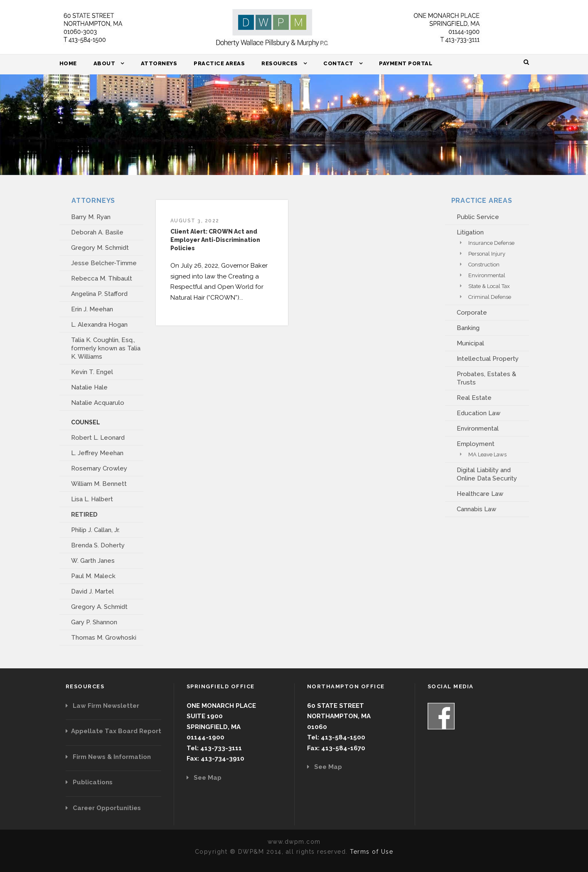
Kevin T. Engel (92, 372)
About (105, 63)
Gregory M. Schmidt (100, 248)
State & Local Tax (489, 286)
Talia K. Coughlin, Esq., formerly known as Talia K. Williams (106, 348)
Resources (280, 63)
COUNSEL (86, 422)
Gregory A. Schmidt (99, 607)
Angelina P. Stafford (99, 294)
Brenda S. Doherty (98, 545)
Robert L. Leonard (98, 438)
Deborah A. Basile (97, 232)
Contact (338, 63)
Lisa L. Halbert (92, 499)
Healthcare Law (480, 494)
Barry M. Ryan (91, 217)
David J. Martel (92, 591)
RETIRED (84, 515)
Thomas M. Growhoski (104, 638)
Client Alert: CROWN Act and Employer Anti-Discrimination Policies (215, 240)
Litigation (470, 232)
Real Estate (474, 398)
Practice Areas (219, 63)
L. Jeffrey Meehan (97, 453)
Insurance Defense (491, 243)
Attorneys (159, 63)
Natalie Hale (89, 387)
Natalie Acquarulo (98, 403)
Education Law (479, 413)
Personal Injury (487, 254)
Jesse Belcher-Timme (104, 263)
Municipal (470, 343)
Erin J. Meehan (92, 309)
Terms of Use (371, 852)
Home (68, 63)
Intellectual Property (488, 359)
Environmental (487, 275)
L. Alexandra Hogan (99, 325)
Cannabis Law (476, 509)
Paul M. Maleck (93, 576)
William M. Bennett (99, 484)
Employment (476, 444)
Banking (468, 328)
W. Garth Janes (93, 561)
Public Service (478, 217)
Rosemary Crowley (99, 468)
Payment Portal (406, 63)
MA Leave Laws (487, 454)
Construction (484, 265)
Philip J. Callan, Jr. (95, 530)
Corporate (472, 313)
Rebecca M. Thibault (102, 278)
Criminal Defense (490, 297)
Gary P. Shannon (94, 622)
